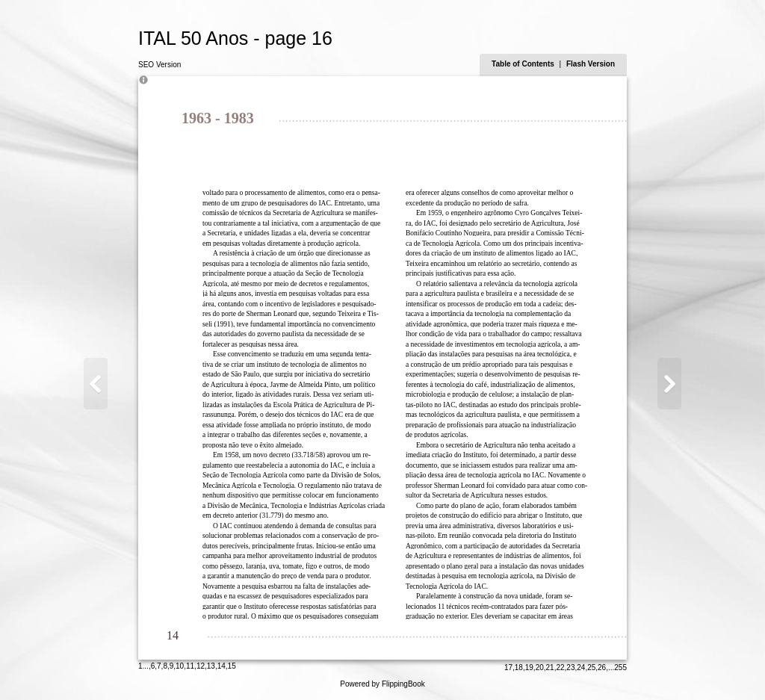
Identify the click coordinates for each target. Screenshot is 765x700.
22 (560, 668)
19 (529, 668)
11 (190, 666)
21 (550, 668)
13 (211, 666)
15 (232, 666)
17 (508, 668)
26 (602, 668)
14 (222, 666)
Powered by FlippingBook (382, 684)
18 (519, 668)
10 (180, 666)
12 (201, 666)
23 (570, 668)
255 (620, 668)
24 (581, 668)
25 (591, 668)
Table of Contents (524, 64)
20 (540, 668)
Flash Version (591, 64)
